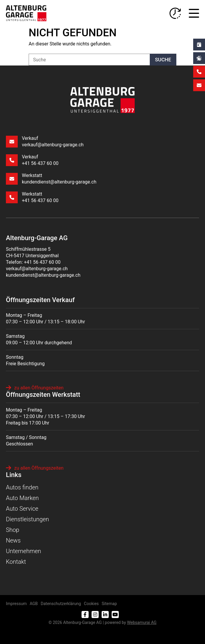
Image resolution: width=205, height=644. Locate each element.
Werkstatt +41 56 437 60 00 (32, 197)
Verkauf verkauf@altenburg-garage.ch (45, 141)
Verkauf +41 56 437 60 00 (32, 160)
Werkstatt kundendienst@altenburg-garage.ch (51, 179)
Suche (163, 60)
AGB (34, 604)
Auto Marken (22, 498)
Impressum (16, 604)
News (13, 540)
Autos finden (22, 487)
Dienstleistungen (27, 519)
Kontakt (16, 562)
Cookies (91, 604)
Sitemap (109, 604)
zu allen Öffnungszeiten (35, 388)
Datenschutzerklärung (61, 604)
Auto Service (22, 509)
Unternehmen (23, 551)
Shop (13, 530)
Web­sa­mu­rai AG (142, 622)
